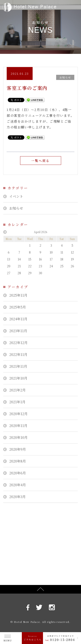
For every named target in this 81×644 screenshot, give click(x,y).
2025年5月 (18, 309)
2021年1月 (17, 404)
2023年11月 (18, 333)
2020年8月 (18, 463)
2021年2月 (17, 392)
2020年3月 (17, 499)
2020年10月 (18, 440)
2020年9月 (18, 451)
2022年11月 (18, 357)
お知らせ (16, 210)
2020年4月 (18, 487)
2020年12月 (18, 416)
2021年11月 (18, 369)
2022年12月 (18, 345)
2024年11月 (18, 321)
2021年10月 (18, 380)
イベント (16, 199)
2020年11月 (18, 428)
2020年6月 (18, 475)
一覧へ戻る (41, 161)
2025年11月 (18, 297)
